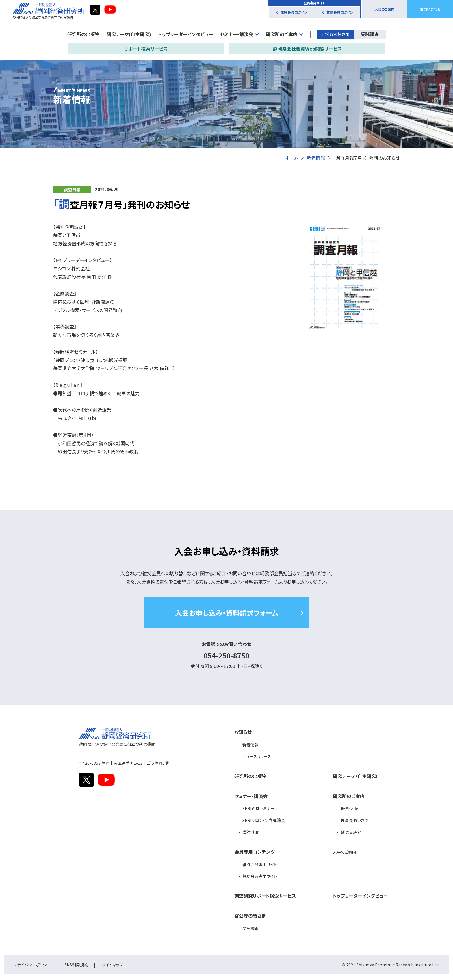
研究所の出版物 (83, 34)
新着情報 (316, 158)
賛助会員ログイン (340, 12)
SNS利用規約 (76, 965)
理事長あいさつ (354, 820)
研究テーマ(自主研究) (129, 34)
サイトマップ (113, 965)
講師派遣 (250, 832)
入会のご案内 (385, 9)
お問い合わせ (430, 9)
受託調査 (370, 34)
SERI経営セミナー (258, 808)
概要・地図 (350, 808)
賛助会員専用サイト (260, 876)
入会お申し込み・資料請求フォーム (227, 613)
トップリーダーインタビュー (185, 34)
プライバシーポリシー (32, 965)
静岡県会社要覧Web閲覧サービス (307, 49)
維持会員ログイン (294, 12)
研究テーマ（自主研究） (355, 776)
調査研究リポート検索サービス (265, 896)
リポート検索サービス (146, 49)
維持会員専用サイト (260, 864)
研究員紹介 (351, 832)
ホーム (292, 158)
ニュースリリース (257, 756)
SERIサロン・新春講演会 (264, 820)
